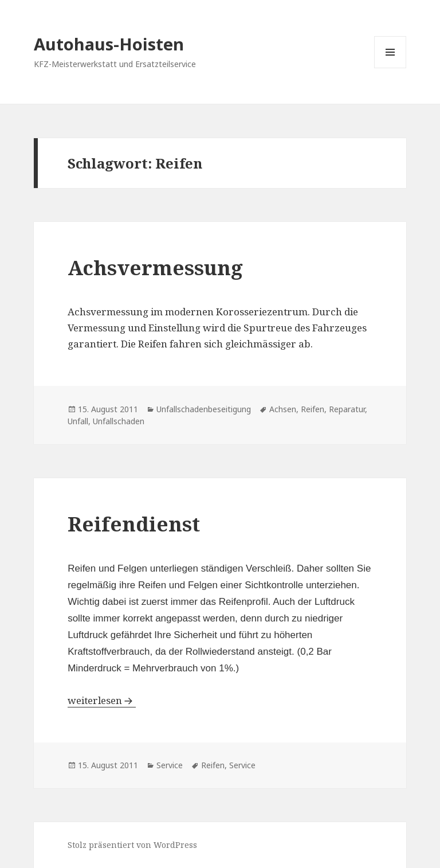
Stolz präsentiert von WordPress (132, 845)
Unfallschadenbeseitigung (204, 409)
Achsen (283, 409)
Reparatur (347, 409)
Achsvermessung (155, 267)
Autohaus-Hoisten (109, 44)
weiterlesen (96, 700)
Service (170, 765)
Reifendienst (134, 524)
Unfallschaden (119, 421)
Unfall (78, 421)
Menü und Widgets (390, 68)
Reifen (313, 409)
